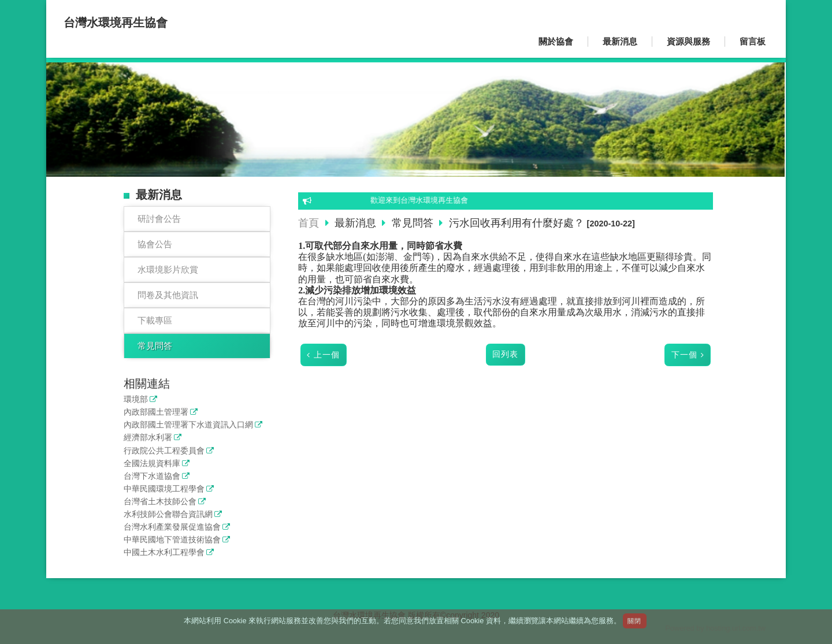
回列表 (505, 354)
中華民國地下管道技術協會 (172, 540)
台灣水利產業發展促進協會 (172, 527)
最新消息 (357, 223)
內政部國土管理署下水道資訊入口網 (188, 425)
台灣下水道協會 (152, 476)
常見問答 (155, 346)
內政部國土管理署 (156, 412)
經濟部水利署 (148, 438)
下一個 (684, 355)
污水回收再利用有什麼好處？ (517, 223)
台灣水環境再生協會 (116, 23)
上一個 (327, 355)
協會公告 (155, 244)
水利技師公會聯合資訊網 (168, 514)
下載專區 (155, 320)
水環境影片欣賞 (168, 269)
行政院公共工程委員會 (164, 451)
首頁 (309, 223)
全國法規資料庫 (152, 464)
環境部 (136, 399)
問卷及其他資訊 (168, 295)
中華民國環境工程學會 (164, 489)
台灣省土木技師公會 (160, 502)
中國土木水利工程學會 (164, 552)
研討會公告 (159, 219)
